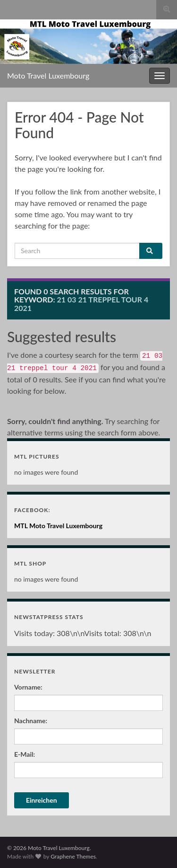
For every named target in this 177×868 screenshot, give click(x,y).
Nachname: (31, 721)
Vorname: (28, 687)
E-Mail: (25, 754)
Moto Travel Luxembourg (48, 75)
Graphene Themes (73, 856)
